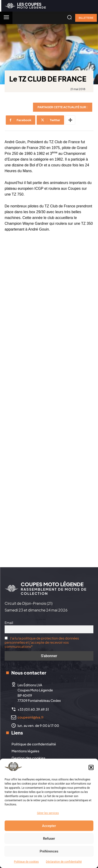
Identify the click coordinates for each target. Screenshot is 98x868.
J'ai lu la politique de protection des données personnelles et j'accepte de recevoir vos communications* (42, 642)
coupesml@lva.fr (31, 717)
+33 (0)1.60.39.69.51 (33, 709)
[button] (91, 767)
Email (9, 623)
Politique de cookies (26, 862)
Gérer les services (48, 813)
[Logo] (25, 6)
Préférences (49, 851)
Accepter (49, 826)
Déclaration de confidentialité (64, 862)
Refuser (49, 839)
